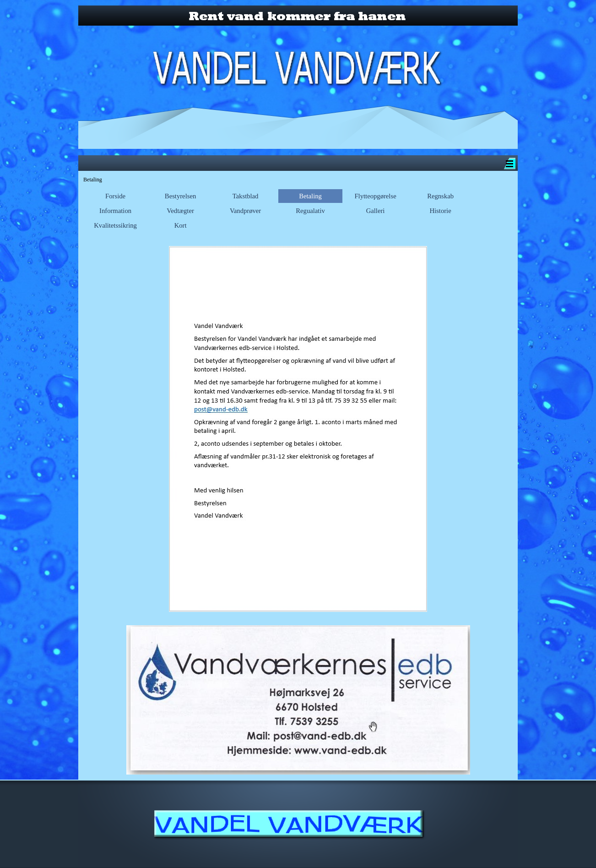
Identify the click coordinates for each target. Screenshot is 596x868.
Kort (181, 225)
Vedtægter (180, 211)
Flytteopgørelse (375, 196)
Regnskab (440, 196)
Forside (115, 196)
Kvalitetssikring (115, 225)
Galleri (376, 211)
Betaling (310, 196)
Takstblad (246, 196)
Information (115, 211)
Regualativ (310, 211)
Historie (440, 211)
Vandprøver (245, 211)
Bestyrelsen (180, 196)
